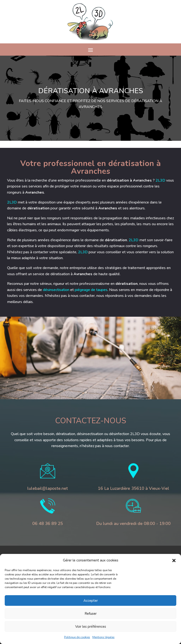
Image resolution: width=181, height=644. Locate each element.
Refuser (91, 614)
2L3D (134, 180)
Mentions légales (103, 637)
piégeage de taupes (64, 290)
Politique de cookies (77, 637)
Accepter (91, 601)
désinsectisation (29, 290)
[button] (174, 561)
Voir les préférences (91, 627)
